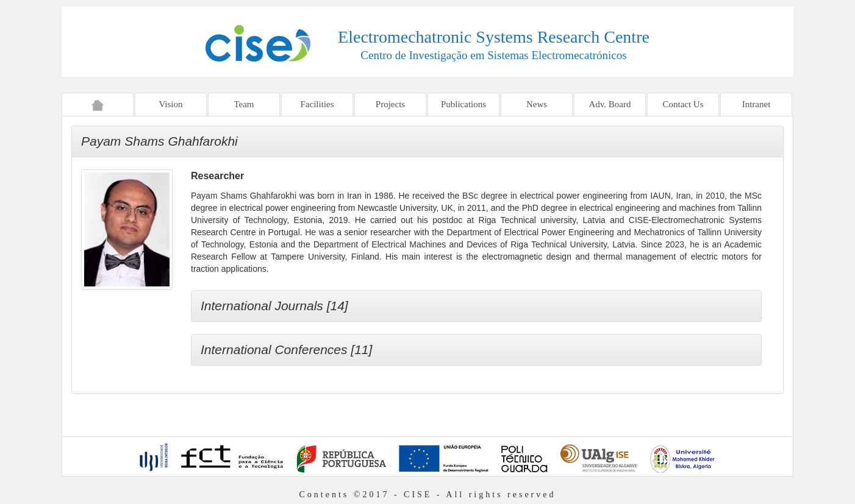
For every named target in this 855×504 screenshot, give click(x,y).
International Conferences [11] (286, 350)
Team (244, 104)
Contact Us (683, 104)
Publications (463, 104)
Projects (390, 104)
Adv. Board (610, 104)
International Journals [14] (274, 306)
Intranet (757, 104)
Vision (170, 104)
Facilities (317, 104)
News (537, 104)
